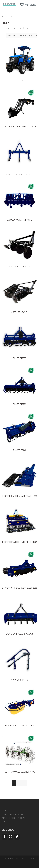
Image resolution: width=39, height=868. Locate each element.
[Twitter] (17, 837)
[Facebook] (4, 837)
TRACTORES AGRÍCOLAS (12, 814)
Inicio (4, 17)
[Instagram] (11, 837)
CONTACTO (7, 822)
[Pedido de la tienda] (22, 35)
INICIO (4, 810)
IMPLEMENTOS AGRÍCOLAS (13, 818)
